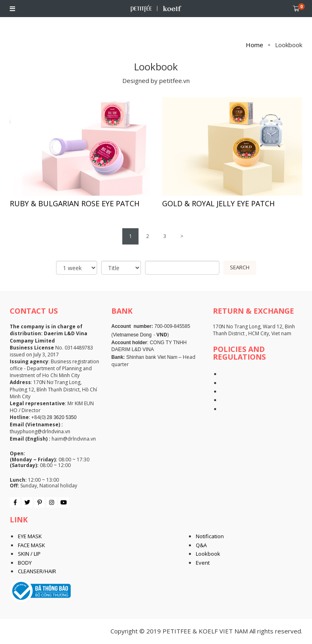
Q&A (201, 545)
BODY (25, 563)
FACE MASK (31, 545)
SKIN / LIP (29, 554)
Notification (210, 536)
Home (255, 45)
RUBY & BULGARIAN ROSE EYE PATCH (75, 203)
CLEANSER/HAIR (37, 571)
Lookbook (208, 554)
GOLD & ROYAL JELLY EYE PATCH (218, 203)
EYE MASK (30, 536)
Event (203, 563)
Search (240, 267)
